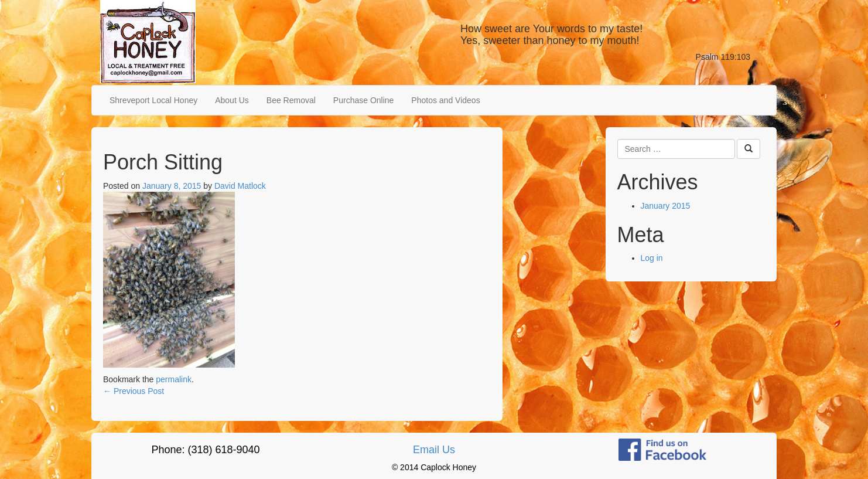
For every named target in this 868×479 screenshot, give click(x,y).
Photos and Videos (445, 100)
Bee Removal (291, 100)
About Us (232, 100)
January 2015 (666, 206)
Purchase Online (364, 100)
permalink (174, 379)
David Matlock (240, 186)
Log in (652, 258)
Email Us (434, 450)
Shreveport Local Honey (153, 100)
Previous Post (134, 391)
